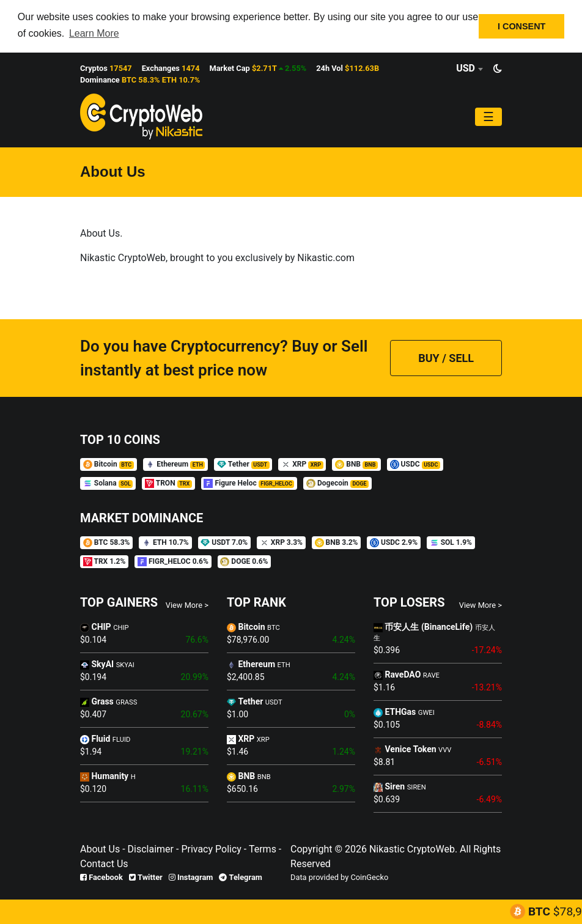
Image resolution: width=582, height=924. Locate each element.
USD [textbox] (466, 68)
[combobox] (469, 68)
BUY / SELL (446, 357)
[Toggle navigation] (488, 116)
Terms (261, 848)
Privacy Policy (210, 848)
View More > (187, 604)
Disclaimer (151, 848)
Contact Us (104, 863)
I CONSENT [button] (521, 26)
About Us (100, 848)
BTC (555, 911)
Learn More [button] (94, 33)
